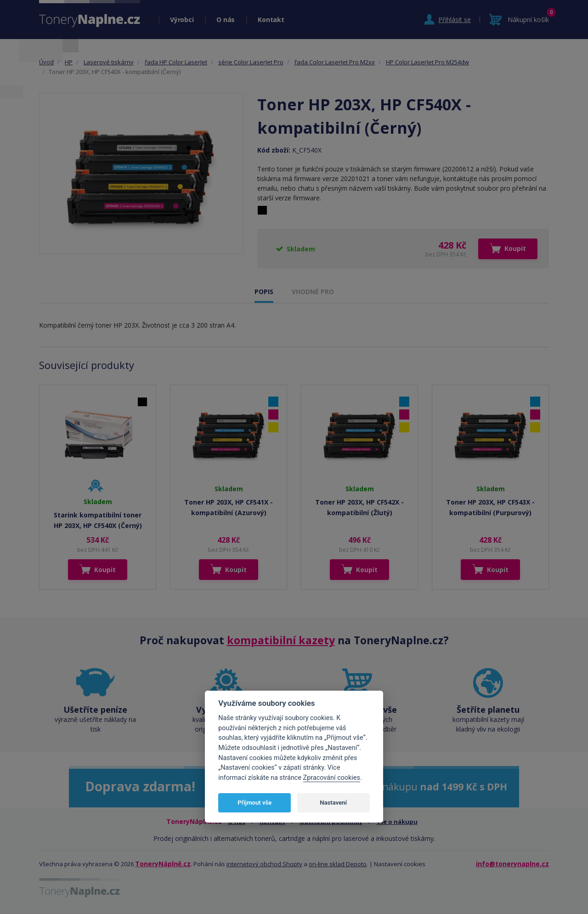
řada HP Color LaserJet (176, 62)
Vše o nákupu (397, 822)
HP (69, 62)
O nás (226, 20)
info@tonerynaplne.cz (512, 864)
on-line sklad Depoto (338, 864)
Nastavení (333, 803)
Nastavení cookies (400, 864)
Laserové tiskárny (109, 62)
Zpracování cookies (332, 778)
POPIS (264, 292)
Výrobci (182, 20)
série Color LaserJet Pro (251, 62)
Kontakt (271, 20)
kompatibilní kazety (281, 640)
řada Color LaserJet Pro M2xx (335, 62)
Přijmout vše (254, 803)
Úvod (46, 62)
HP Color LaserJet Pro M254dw (427, 62)
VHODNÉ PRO (313, 292)
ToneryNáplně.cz (163, 864)
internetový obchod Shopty (264, 864)
